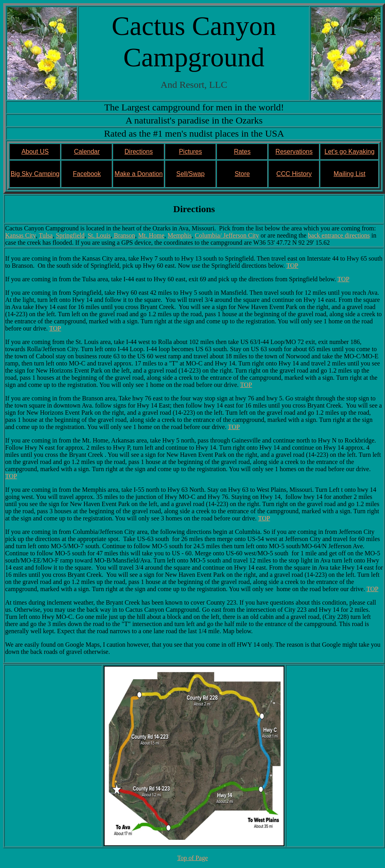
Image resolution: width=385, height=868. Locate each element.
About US (35, 152)
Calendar (87, 152)
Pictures (191, 152)
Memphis (179, 235)
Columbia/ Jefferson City (227, 235)
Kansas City (20, 235)
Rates (242, 152)
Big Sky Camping (35, 174)
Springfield (70, 235)
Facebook (87, 174)
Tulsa (46, 235)
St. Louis (99, 235)
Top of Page (192, 858)
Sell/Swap (190, 174)
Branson (123, 235)
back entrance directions (339, 235)
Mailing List (350, 174)
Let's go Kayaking (350, 152)
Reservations (294, 152)
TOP (292, 266)
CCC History (294, 174)
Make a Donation (139, 174)
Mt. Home (152, 235)
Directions (139, 152)
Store (242, 174)
